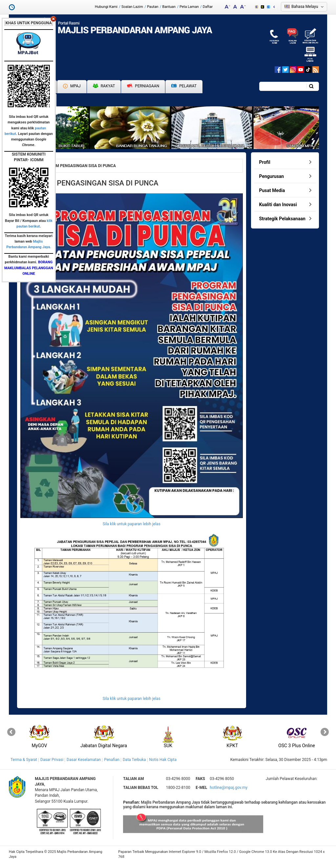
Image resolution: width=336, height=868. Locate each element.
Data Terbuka (134, 760)
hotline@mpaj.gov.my (229, 788)
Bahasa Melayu (305, 7)
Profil (265, 162)
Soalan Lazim (132, 7)
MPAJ (72, 86)
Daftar (208, 7)
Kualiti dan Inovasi (278, 205)
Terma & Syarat (24, 760)
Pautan (153, 7)
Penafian (112, 760)
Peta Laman (189, 7)
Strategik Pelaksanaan (282, 219)
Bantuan (169, 7)
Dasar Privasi (52, 760)
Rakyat (104, 86)
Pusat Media (272, 190)
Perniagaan (143, 86)
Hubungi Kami (106, 7)
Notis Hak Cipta (163, 760)
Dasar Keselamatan (84, 760)
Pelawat (184, 86)
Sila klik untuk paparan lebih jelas (132, 524)
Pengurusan (272, 176)
